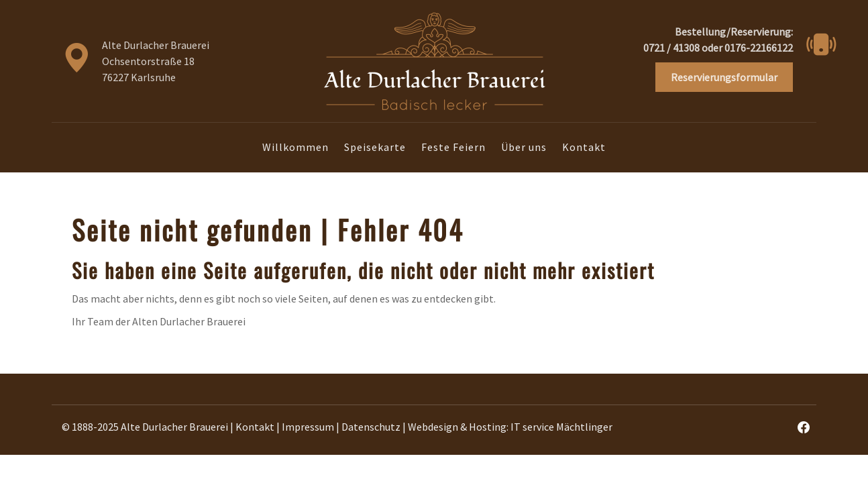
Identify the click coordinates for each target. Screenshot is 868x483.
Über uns (524, 147)
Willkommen (295, 147)
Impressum (308, 427)
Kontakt (584, 147)
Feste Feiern (453, 147)
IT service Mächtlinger (561, 427)
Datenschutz (371, 427)
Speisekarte (375, 147)
